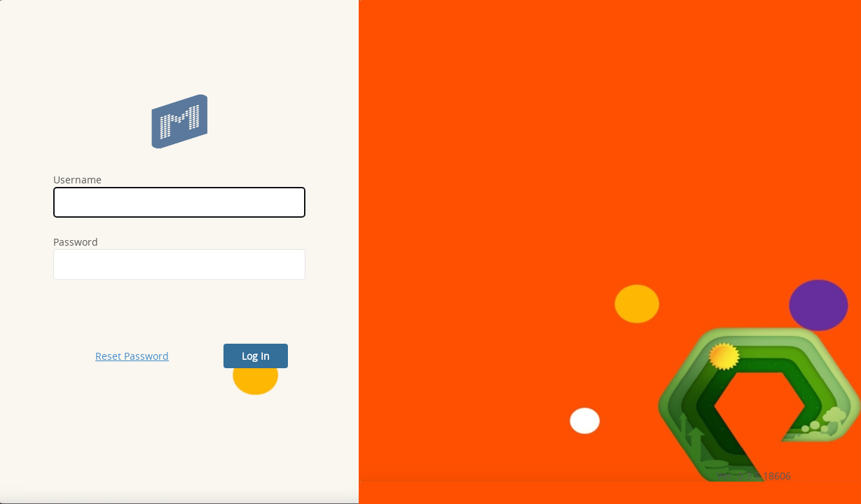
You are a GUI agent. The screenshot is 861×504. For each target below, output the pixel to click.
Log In (256, 356)
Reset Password (132, 356)
